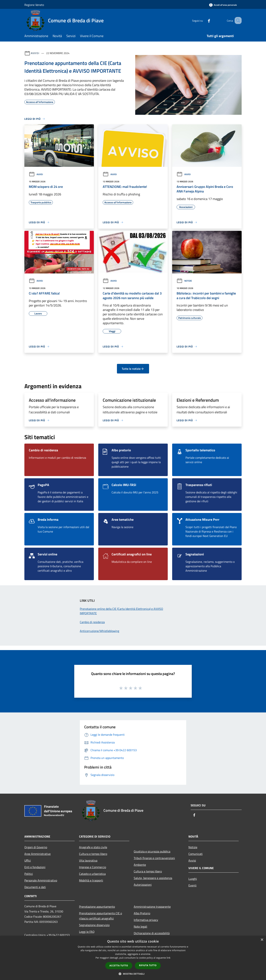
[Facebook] (204, 20)
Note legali (140, 926)
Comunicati (196, 854)
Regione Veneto (34, 5)
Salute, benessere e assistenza (153, 878)
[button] (133, 974)
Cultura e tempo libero (93, 854)
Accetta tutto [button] (119, 966)
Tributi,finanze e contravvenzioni (154, 858)
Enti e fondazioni (35, 867)
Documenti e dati (35, 887)
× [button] (262, 940)
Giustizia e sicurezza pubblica (152, 851)
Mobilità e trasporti (91, 880)
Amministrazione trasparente (152, 907)
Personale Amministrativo (41, 880)
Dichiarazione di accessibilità (152, 933)
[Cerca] (237, 20)
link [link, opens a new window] (169, 958)
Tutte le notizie (133, 369)
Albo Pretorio (142, 913)
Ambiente (140, 865)
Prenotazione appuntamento (97, 907)
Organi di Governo (36, 847)
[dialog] (133, 958)
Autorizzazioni (143, 885)
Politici (29, 874)
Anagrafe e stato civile (93, 847)
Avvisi (35, 53)
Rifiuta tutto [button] (148, 965)
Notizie (184, 281)
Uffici (28, 860)
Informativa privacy (146, 920)
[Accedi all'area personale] (223, 5)
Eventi (192, 885)
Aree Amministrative (37, 854)
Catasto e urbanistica (92, 874)
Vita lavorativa (88, 860)
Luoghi (193, 879)
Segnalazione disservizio (94, 925)
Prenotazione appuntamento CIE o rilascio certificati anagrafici (100, 916)
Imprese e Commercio (93, 867)
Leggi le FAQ (87, 932)
